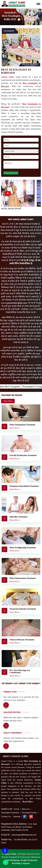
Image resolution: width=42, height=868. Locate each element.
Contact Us (6, 817)
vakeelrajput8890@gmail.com (24, 835)
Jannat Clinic (8, 77)
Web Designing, (13, 860)
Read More (28, 802)
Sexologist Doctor (29, 813)
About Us (26, 809)
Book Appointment (11, 173)
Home (16, 809)
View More (8, 401)
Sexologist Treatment (10, 813)
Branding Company (21, 863)
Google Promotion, (29, 860)
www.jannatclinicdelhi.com (14, 303)
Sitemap (17, 817)
